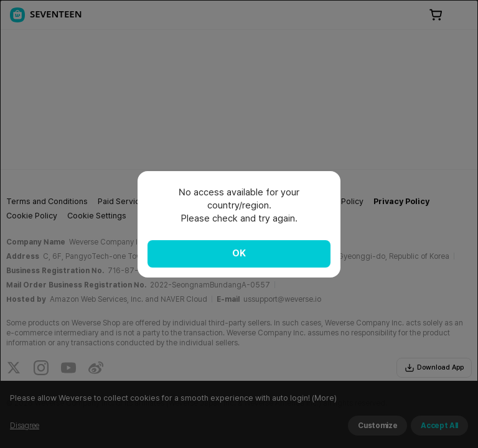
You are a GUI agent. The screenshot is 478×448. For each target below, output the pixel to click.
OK (239, 253)
